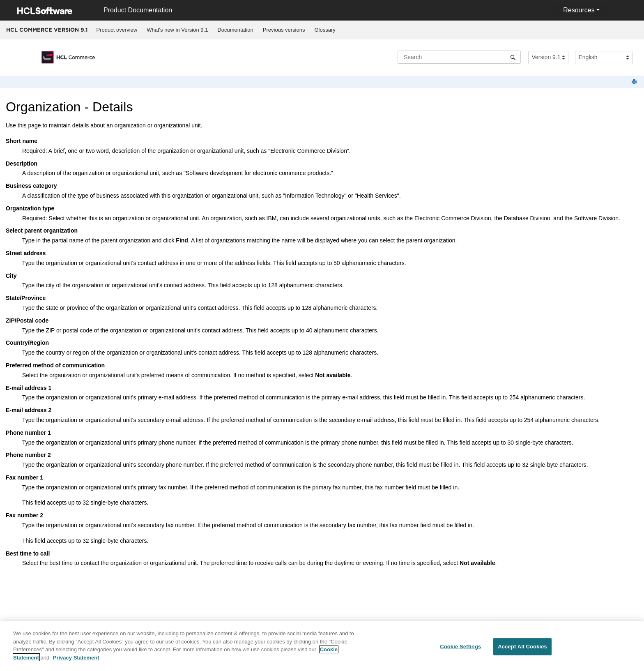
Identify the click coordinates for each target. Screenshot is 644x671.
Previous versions (284, 30)
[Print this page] (635, 82)
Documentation (235, 30)
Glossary (325, 30)
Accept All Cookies (522, 651)
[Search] (513, 57)
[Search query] (459, 57)
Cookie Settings (460, 651)
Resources (579, 10)
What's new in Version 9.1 (177, 30)
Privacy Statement (76, 662)
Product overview (117, 30)
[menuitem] (117, 30)
